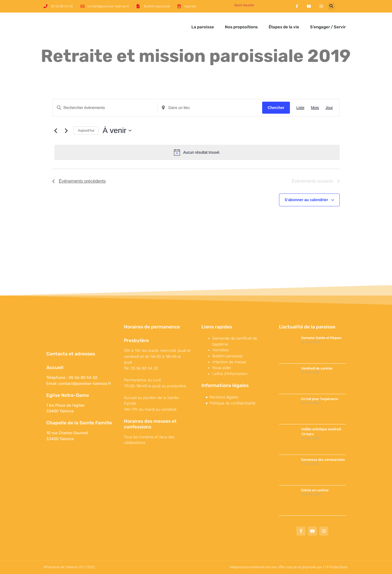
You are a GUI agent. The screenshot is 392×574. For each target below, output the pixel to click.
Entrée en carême (315, 490)
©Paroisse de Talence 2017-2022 (69, 567)
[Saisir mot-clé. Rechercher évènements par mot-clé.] (105, 108)
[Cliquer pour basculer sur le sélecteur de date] (117, 131)
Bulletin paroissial (227, 356)
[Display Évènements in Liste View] (301, 108)
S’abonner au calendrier (307, 200)
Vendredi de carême (317, 368)
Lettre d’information (230, 374)
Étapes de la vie (284, 27)
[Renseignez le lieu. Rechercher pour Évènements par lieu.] (210, 108)
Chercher (276, 108)
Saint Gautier (244, 5)
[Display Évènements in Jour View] (329, 108)
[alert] (197, 152)
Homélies (220, 350)
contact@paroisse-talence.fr (85, 384)
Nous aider (222, 368)
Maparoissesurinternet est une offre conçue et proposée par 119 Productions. (289, 567)
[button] (331, 6)
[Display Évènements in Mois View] (315, 108)
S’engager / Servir (328, 27)
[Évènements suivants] (66, 131)
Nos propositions (241, 27)
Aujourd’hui (86, 131)
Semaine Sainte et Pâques (321, 338)
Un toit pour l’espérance (320, 399)
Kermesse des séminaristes (323, 460)
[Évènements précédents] (56, 131)
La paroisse (203, 27)
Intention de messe (229, 362)
